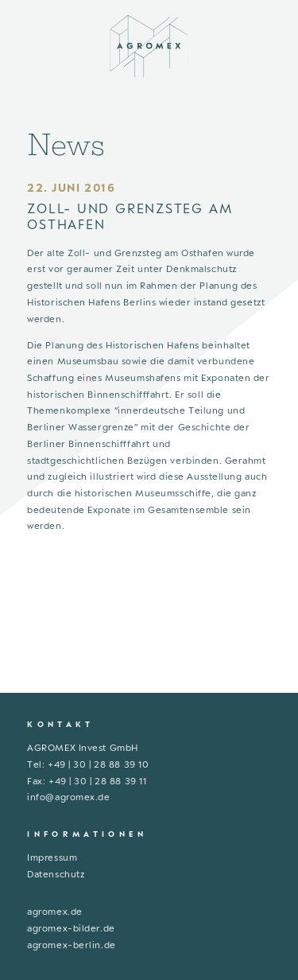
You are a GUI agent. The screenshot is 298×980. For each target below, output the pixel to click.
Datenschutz (56, 874)
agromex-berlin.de (72, 945)
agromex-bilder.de (71, 928)
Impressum (52, 857)
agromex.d (52, 912)
